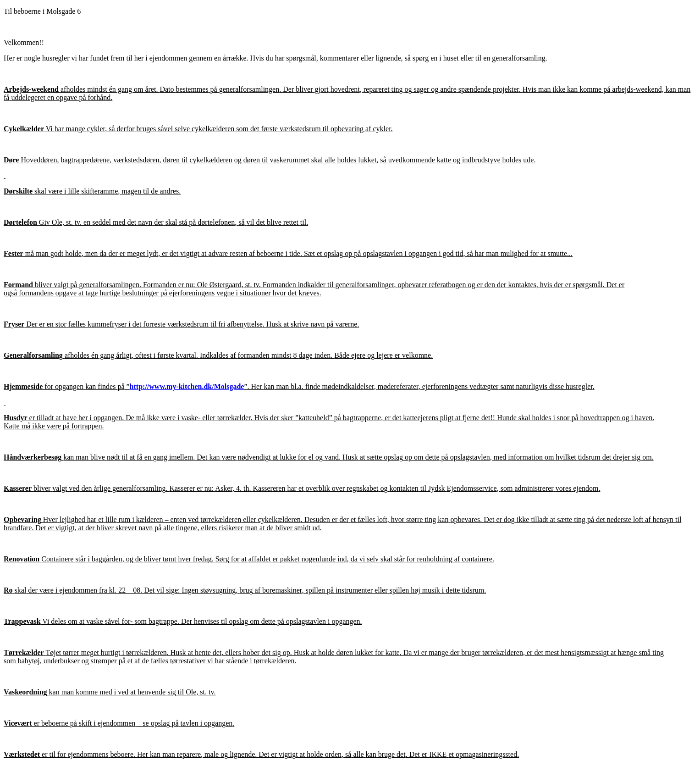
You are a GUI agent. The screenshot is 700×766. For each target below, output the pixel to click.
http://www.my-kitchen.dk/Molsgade (187, 386)
